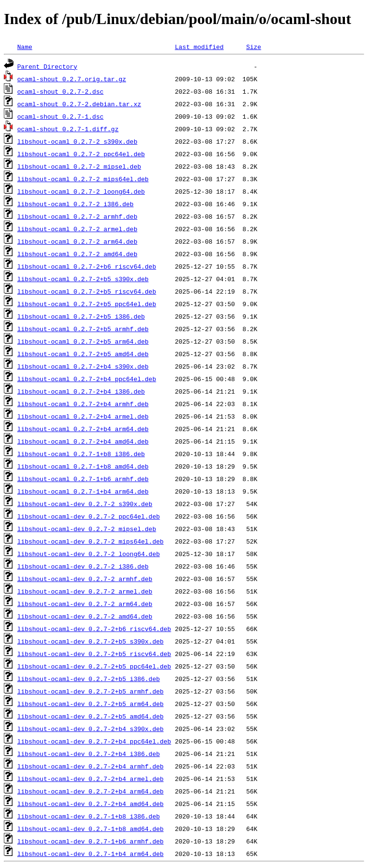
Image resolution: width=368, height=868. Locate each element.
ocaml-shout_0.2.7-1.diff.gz (68, 129)
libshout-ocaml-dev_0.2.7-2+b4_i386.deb (89, 754)
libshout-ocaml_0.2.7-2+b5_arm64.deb (83, 341)
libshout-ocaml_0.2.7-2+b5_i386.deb (81, 316)
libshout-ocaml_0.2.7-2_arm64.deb (77, 241)
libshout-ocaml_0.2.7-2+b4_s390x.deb (83, 366)
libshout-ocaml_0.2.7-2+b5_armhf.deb (83, 329)
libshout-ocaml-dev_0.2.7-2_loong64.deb (89, 554)
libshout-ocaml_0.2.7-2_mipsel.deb (79, 166)
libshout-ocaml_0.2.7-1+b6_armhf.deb (83, 479)
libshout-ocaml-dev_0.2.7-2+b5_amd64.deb (90, 716)
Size (254, 47)
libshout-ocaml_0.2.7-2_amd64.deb (77, 254)
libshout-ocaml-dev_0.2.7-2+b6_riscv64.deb (94, 629)
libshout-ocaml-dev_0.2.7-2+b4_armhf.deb (90, 766)
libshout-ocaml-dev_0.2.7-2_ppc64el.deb (89, 516)
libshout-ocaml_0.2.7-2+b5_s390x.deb (83, 279)
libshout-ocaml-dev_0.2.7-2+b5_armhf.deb (90, 691)
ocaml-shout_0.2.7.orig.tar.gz (72, 79)
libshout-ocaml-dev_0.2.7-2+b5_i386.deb (89, 679)
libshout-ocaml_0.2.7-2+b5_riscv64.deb (87, 291)
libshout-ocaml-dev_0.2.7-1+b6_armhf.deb (90, 841)
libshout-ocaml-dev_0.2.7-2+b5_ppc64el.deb (94, 666)
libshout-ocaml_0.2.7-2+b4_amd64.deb (83, 441)
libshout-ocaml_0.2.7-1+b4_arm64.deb (83, 491)
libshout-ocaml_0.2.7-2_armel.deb (77, 229)
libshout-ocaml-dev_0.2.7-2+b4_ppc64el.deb (94, 741)
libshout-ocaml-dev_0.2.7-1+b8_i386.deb (89, 816)
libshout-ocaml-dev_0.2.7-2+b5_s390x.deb (90, 641)
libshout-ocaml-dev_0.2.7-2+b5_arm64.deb (90, 704)
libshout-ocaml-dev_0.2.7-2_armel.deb (85, 591)
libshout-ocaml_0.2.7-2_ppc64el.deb (81, 154)
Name (25, 47)
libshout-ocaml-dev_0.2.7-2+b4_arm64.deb (90, 791)
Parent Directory (47, 66)
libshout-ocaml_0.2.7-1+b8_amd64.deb (83, 466)
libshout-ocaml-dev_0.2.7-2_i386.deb (83, 566)
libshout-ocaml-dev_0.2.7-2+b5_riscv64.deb (94, 654)
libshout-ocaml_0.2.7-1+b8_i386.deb (81, 454)
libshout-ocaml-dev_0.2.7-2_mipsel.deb (87, 529)
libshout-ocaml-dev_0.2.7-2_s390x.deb (85, 504)
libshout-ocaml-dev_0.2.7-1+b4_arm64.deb (90, 854)
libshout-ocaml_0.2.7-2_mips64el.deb (83, 179)
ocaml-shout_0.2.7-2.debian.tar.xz (79, 104)
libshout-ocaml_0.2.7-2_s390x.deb (77, 141)
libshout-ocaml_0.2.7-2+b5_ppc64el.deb (87, 304)
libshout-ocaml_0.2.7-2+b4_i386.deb (81, 391)
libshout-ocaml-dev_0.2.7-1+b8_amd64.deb (90, 829)
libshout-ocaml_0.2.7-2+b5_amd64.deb (83, 354)
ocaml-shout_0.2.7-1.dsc (60, 116)
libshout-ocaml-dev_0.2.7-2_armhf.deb (85, 579)
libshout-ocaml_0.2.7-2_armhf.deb (77, 216)
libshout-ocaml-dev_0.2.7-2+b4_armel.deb (90, 779)
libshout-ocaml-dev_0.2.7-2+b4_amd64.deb (90, 804)
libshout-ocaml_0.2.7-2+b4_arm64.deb (83, 429)
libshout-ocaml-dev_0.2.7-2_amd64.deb (85, 616)
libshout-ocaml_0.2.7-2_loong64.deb (81, 191)
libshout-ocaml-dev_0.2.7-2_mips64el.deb (90, 541)
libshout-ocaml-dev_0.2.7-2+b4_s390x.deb (90, 729)
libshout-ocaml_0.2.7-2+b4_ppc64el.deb (87, 379)
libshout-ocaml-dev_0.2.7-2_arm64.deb (85, 604)
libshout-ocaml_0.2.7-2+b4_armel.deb (83, 416)
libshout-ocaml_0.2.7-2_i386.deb (76, 204)
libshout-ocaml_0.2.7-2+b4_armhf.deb (83, 404)
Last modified (199, 47)
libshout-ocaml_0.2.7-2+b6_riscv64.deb (87, 266)
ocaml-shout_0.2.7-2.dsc (60, 91)
